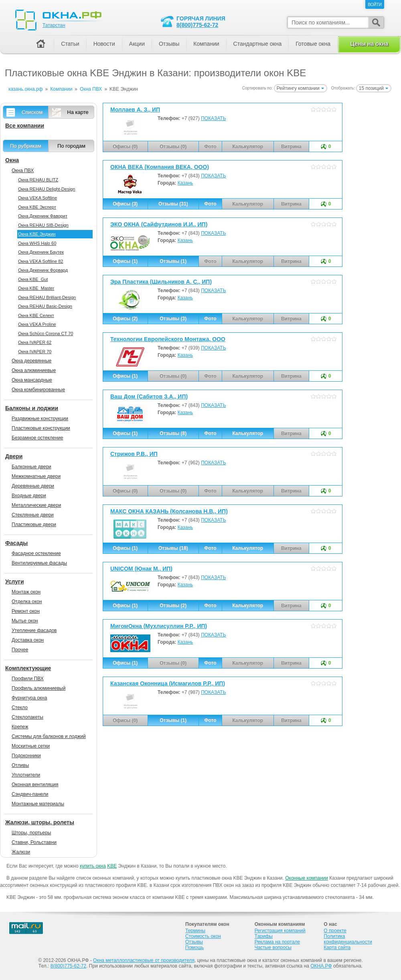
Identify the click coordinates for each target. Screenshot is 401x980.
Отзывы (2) (173, 606)
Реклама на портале (277, 942)
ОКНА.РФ (321, 966)
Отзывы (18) (173, 548)
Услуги (15, 581)
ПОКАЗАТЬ (213, 118)
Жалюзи (21, 852)
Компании (206, 44)
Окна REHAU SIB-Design (43, 225)
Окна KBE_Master (36, 288)
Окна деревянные (32, 361)
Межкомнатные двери (36, 476)
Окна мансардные (32, 380)
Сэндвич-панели (30, 794)
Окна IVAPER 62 (35, 342)
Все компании (25, 126)
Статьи (70, 44)
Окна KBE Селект (36, 315)
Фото (210, 204)
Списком (32, 112)
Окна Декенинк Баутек (41, 252)
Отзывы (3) (173, 319)
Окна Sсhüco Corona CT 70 (46, 333)
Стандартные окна (258, 44)
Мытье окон (25, 621)
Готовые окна (313, 44)
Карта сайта (337, 947)
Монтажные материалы (38, 804)
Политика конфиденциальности (348, 939)
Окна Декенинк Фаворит (43, 216)
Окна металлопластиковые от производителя (144, 960)
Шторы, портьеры (31, 833)
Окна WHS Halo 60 (37, 243)
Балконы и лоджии (32, 408)
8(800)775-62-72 (197, 25)
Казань (185, 183)
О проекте (335, 931)
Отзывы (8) (173, 433)
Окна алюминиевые (34, 370)
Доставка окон (28, 640)
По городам (71, 146)
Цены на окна (369, 44)
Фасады (16, 543)
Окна (12, 160)
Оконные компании (307, 878)
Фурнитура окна (29, 698)
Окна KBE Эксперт (37, 207)
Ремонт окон (26, 611)
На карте (78, 112)
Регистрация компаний (280, 931)
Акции (137, 44)
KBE (112, 866)
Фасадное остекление (36, 553)
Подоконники (26, 756)
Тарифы (264, 936)
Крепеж (20, 727)
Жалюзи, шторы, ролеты (40, 822)
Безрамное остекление (37, 438)
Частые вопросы (273, 947)
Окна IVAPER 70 (35, 352)
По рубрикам (26, 146)
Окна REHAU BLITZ (38, 180)
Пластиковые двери (34, 525)
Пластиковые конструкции (41, 428)
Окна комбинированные (38, 390)
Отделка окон (27, 602)
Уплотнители (26, 775)
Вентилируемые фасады (39, 563)
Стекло (20, 708)
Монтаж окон (26, 592)
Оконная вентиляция (35, 785)
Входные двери (29, 496)
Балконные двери (31, 467)
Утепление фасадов (34, 630)
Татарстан (54, 25)
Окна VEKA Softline (37, 198)
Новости (104, 44)
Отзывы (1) (173, 261)
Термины (195, 931)
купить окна (93, 866)
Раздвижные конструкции (40, 419)
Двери (14, 456)
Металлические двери (36, 505)
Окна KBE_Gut (33, 279)
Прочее (20, 650)
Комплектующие (28, 668)
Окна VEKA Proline (37, 324)
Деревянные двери (33, 486)
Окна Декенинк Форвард (43, 270)
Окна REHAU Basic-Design (45, 306)
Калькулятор (248, 433)
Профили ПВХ (28, 679)
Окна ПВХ (23, 171)
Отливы (20, 765)
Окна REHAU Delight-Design (47, 189)
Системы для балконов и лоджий (49, 736)
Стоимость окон (203, 936)
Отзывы (169, 44)
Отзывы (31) (173, 204)
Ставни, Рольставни (34, 842)
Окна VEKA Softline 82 (41, 261)
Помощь (194, 947)
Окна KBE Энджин (37, 234)
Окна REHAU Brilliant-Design (47, 297)
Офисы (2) (125, 319)
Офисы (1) (125, 261)
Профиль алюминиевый (38, 688)
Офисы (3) (125, 204)
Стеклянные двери (33, 515)
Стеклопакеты (27, 717)
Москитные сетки (31, 746)
